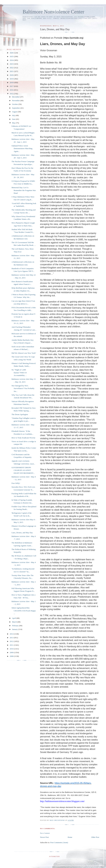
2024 (12, 60)
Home (70, 837)
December (16, 97)
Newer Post (44, 837)
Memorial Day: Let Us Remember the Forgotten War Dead (24, 190)
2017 (12, 86)
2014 (12, 634)
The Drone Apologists (20, 414)
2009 (12, 652)
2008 (12, 656)
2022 (12, 68)
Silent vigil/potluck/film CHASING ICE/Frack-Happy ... (24, 611)
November (16, 101)
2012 (12, 641)
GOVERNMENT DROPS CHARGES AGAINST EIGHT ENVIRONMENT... (23, 470)
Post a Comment (45, 833)
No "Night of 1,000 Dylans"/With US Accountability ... (19, 373)
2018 (12, 82)
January (15, 629)
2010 (12, 649)
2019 (12, 79)
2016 (12, 90)
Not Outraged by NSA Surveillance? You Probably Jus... (23, 388)
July (14, 115)
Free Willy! (16, 483)
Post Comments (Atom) (59, 842)
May (14, 123)
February (16, 626)
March (15, 622)
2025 (12, 56)
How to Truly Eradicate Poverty (23, 438)
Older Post (95, 837)
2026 (12, 53)
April (14, 618)
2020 (12, 75)
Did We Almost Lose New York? (24, 353)
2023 (12, 64)
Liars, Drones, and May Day (22, 533)
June (14, 119)
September (16, 108)
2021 (12, 71)
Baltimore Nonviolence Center (54, 12)
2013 (12, 638)
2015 (12, 94)
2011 (12, 645)
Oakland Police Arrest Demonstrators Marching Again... (22, 149)
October (15, 104)
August (15, 112)
